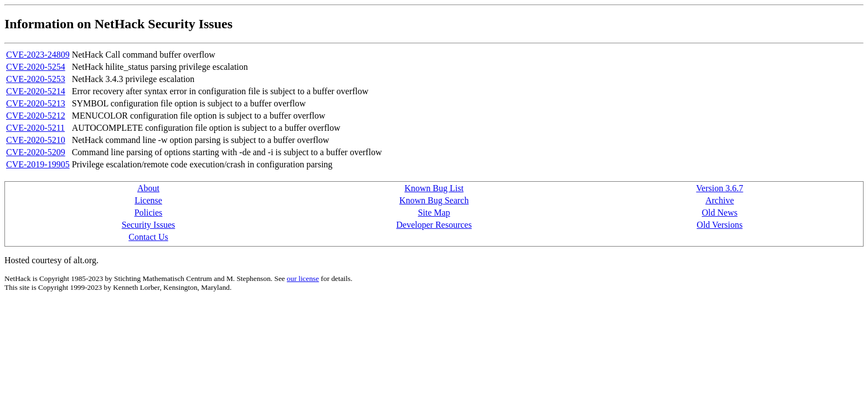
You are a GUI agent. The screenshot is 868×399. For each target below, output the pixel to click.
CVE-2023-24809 (38, 55)
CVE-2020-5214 (36, 91)
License (148, 200)
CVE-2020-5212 (36, 116)
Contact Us (148, 237)
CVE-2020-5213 (36, 103)
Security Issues (148, 225)
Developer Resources (434, 225)
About (148, 188)
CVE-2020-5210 (36, 140)
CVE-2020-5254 (36, 67)
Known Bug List (434, 188)
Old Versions (720, 225)
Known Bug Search (434, 200)
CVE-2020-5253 (36, 79)
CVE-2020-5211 (35, 128)
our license (303, 278)
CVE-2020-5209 (36, 152)
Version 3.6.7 (720, 188)
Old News (720, 213)
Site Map (434, 213)
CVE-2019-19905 (38, 164)
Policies (149, 213)
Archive (720, 200)
